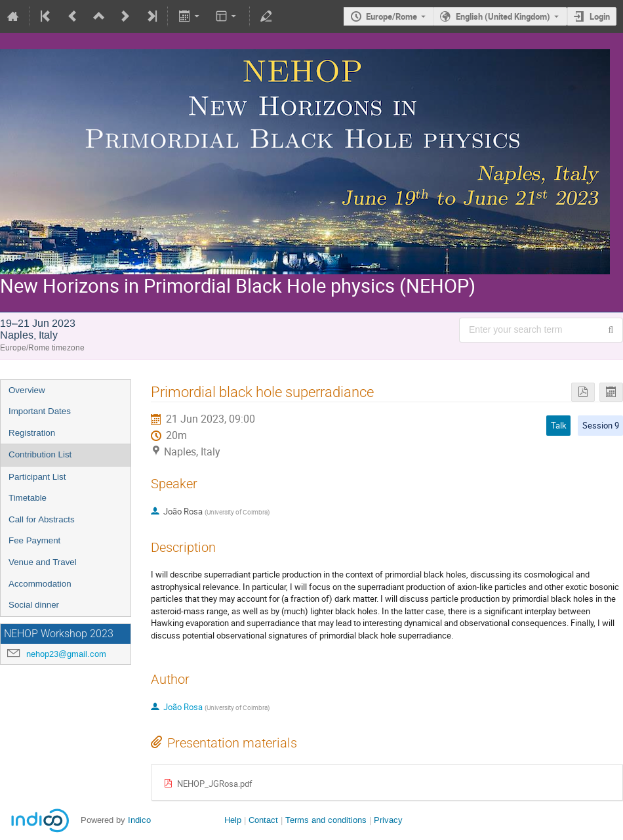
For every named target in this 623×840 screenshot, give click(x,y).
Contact (263, 820)
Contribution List (40, 454)
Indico (139, 820)
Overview (27, 390)
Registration (32, 433)
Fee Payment (34, 540)
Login (600, 16)
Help (233, 820)
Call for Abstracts (42, 519)
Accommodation (40, 584)
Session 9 (601, 425)
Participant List (37, 477)
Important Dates (40, 411)
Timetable (28, 498)
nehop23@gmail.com (66, 654)
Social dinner (34, 605)
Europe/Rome (392, 16)
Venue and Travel (43, 562)
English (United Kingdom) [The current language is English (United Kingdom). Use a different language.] (503, 16)
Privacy (388, 820)
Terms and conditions (326, 820)
